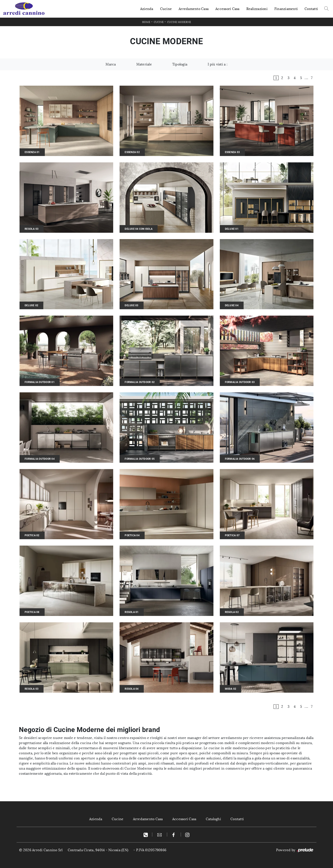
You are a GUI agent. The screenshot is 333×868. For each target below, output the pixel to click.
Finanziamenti (286, 9)
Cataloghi (213, 819)
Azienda (147, 9)
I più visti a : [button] (218, 64)
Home (146, 22)
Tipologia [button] (180, 64)
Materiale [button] (144, 64)
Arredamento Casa (194, 9)
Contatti (311, 9)
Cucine (166, 9)
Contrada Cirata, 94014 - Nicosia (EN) (98, 850)
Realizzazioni (257, 9)
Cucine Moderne (179, 22)
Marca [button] (111, 64)
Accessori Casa (227, 9)
